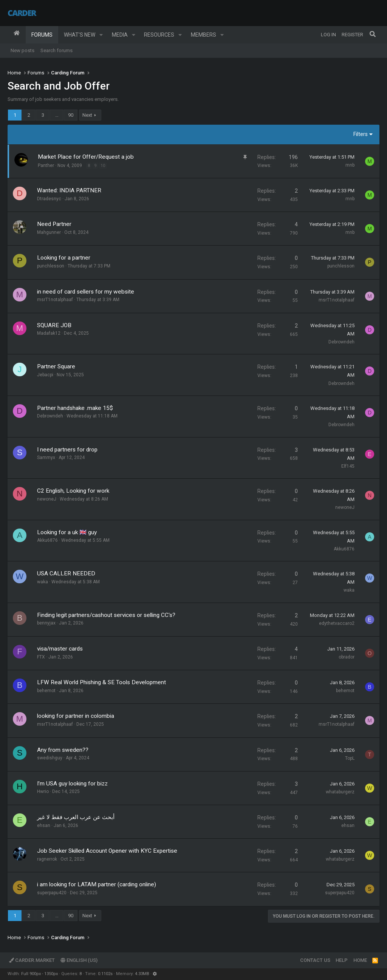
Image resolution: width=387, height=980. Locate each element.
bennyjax (46, 623)
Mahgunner (49, 232)
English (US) (79, 960)
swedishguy (50, 758)
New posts (22, 50)
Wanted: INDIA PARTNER (69, 190)
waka (43, 582)
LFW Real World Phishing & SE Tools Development (101, 682)
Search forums (57, 50)
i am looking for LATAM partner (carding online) (97, 884)
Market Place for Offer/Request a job (86, 157)
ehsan (44, 825)
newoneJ (47, 499)
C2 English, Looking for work (73, 491)
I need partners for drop (67, 450)
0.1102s (105, 974)
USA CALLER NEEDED (66, 573)
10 (103, 166)
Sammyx (46, 458)
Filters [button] (361, 134)
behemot (46, 691)
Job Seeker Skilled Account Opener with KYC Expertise (107, 851)
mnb (350, 165)
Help (342, 960)
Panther (46, 165)
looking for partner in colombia (76, 716)
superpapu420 (52, 893)
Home (17, 35)
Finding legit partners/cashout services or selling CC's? (106, 615)
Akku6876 (47, 540)
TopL (350, 758)
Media (120, 35)
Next (87, 115)
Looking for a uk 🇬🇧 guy (67, 532)
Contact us (315, 960)
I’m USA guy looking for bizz (72, 784)
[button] (101, 35)
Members (204, 35)
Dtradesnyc (49, 199)
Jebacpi (45, 375)
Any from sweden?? (63, 750)
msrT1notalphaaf (55, 300)
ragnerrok (47, 859)
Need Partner (54, 224)
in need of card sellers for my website (86, 292)
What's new (80, 35)
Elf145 (348, 466)
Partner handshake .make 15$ (75, 408)
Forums (42, 35)
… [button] (57, 115)
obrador (347, 657)
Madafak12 (49, 333)
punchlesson (51, 266)
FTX (41, 657)
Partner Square (56, 366)
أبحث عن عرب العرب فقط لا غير (76, 817)
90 (71, 115)
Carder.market (32, 960)
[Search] (373, 35)
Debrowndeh (341, 342)
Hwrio (43, 791)
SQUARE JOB (54, 325)
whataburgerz (340, 792)
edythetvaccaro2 (337, 623)
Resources (159, 35)
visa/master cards (60, 649)
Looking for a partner (64, 258)
